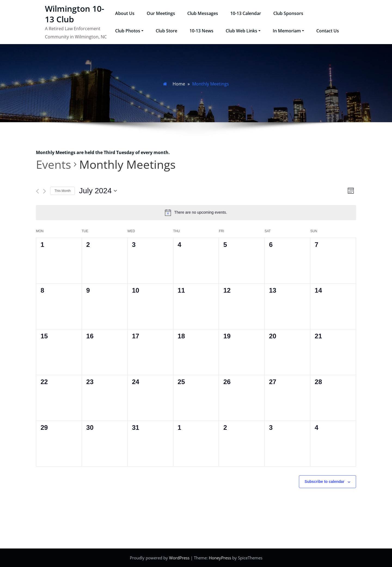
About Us (125, 13)
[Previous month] (37, 191)
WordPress (179, 558)
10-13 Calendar (246, 13)
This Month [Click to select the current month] (62, 191)
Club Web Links (243, 31)
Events (53, 164)
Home (179, 84)
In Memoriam (288, 31)
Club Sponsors (288, 13)
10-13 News (201, 31)
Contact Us (328, 31)
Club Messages (203, 13)
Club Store (166, 31)
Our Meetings (161, 13)
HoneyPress (220, 558)
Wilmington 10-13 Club (75, 14)
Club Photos (129, 31)
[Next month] (45, 191)
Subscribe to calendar (324, 482)
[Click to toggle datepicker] (98, 191)
